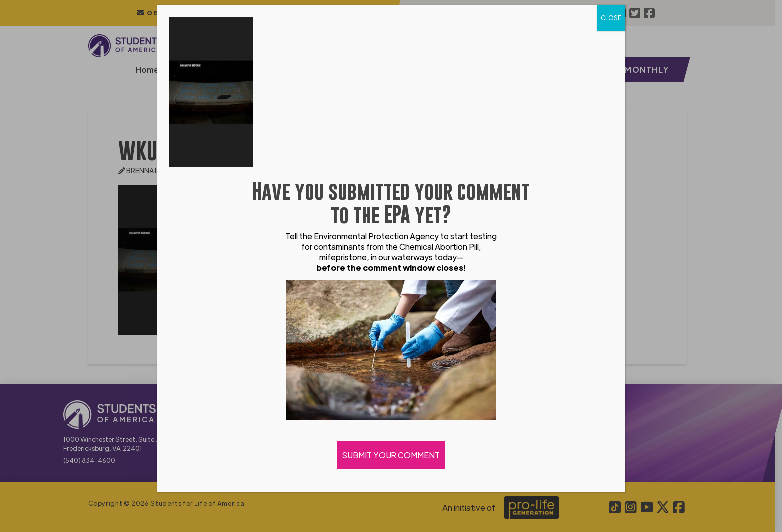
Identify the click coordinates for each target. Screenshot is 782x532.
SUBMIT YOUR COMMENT (391, 455)
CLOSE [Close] (611, 18)
